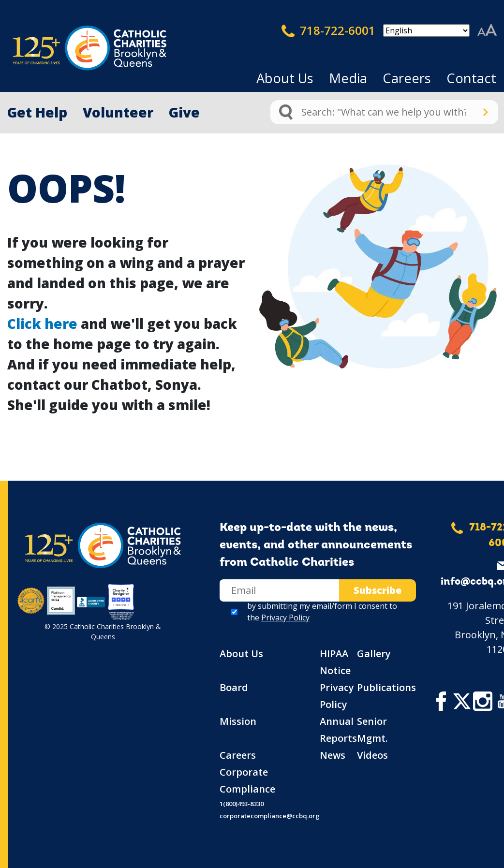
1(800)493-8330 (242, 804)
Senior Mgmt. (372, 730)
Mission (238, 721)
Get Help (37, 112)
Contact (471, 78)
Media (348, 78)
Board (234, 687)
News (333, 755)
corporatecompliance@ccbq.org (270, 816)
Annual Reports (338, 730)
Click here (42, 324)
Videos (372, 755)
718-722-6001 (328, 30)
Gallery (374, 654)
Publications (386, 687)
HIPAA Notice (335, 662)
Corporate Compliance (247, 780)
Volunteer (118, 112)
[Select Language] (426, 30)
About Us (285, 78)
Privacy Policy (285, 618)
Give (184, 112)
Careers (407, 78)
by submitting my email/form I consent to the (322, 612)
